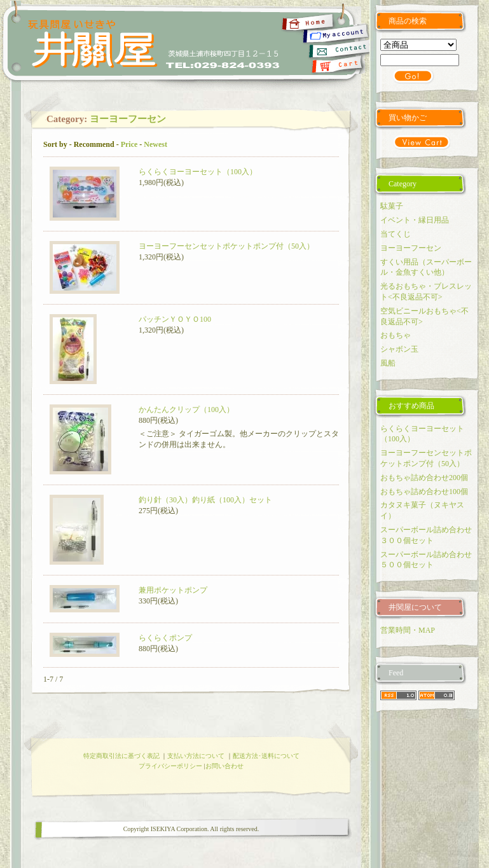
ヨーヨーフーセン (128, 119)
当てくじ (396, 234)
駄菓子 (392, 206)
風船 (388, 363)
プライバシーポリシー (170, 766)
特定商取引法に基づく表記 (121, 756)
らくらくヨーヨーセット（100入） (198, 172)
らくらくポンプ (165, 638)
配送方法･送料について (266, 756)
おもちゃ (396, 335)
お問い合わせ (224, 766)
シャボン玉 (399, 349)
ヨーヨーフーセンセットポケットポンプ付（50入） (226, 246)
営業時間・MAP (408, 630)
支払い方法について (196, 756)
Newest (155, 144)
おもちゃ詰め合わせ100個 (424, 492)
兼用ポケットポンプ (173, 590)
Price (129, 144)
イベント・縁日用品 (415, 220)
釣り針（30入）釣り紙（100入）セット (205, 500)
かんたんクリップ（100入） (186, 410)
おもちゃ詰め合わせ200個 (424, 478)
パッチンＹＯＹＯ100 (175, 319)
